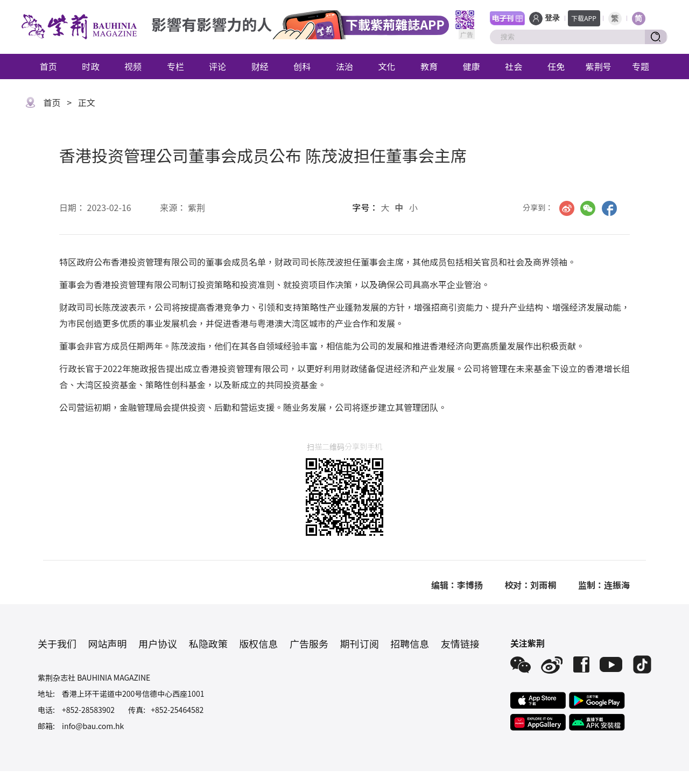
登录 (552, 18)
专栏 (175, 66)
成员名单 (249, 262)
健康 (472, 66)
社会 (514, 66)
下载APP (584, 18)
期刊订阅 (360, 643)
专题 (641, 66)
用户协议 (158, 643)
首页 (48, 66)
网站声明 (108, 643)
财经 (260, 66)
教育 (429, 66)
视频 (133, 66)
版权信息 (258, 643)
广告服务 (309, 643)
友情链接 (460, 643)
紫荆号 (599, 66)
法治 (344, 66)
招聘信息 (410, 643)
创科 (302, 66)
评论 (217, 66)
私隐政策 (208, 643)
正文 (87, 102)
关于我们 (57, 643)
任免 (556, 66)
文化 (387, 66)
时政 (90, 66)
